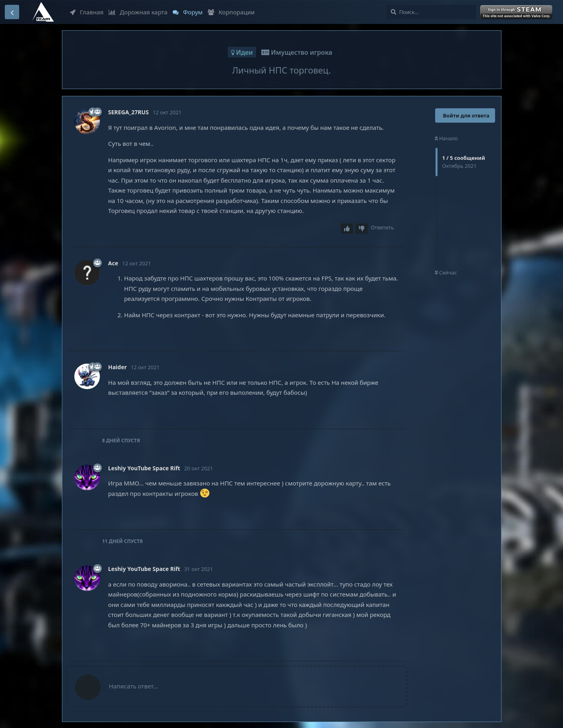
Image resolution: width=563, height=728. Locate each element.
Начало (447, 138)
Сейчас (446, 273)
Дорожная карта (138, 12)
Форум (188, 12)
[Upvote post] (347, 229)
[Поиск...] (431, 12)
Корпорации (231, 12)
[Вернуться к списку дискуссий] (12, 12)
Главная (87, 12)
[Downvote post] (362, 229)
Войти (517, 12)
